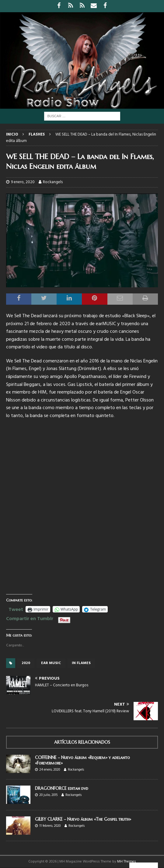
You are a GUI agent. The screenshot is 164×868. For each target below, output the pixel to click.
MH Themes (127, 862)
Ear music (51, 663)
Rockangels (53, 182)
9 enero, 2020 (23, 182)
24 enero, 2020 (50, 770)
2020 (26, 663)
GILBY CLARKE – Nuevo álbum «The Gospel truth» (83, 819)
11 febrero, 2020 (50, 826)
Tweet (16, 609)
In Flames (81, 663)
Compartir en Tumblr (30, 618)
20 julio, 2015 (48, 795)
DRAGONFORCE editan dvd (62, 788)
